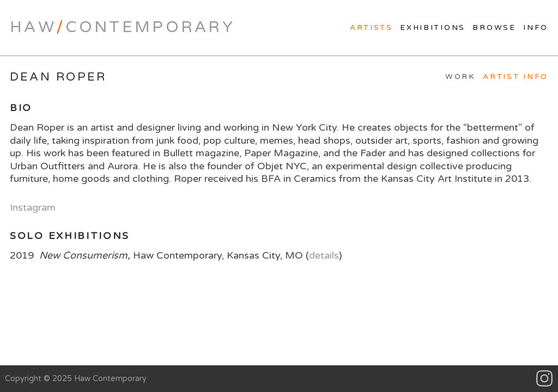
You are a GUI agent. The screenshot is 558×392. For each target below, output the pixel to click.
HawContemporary (122, 27)
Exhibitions (433, 28)
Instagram (33, 207)
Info (536, 28)
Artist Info (515, 77)
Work (460, 77)
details (324, 255)
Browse (494, 28)
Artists (371, 28)
